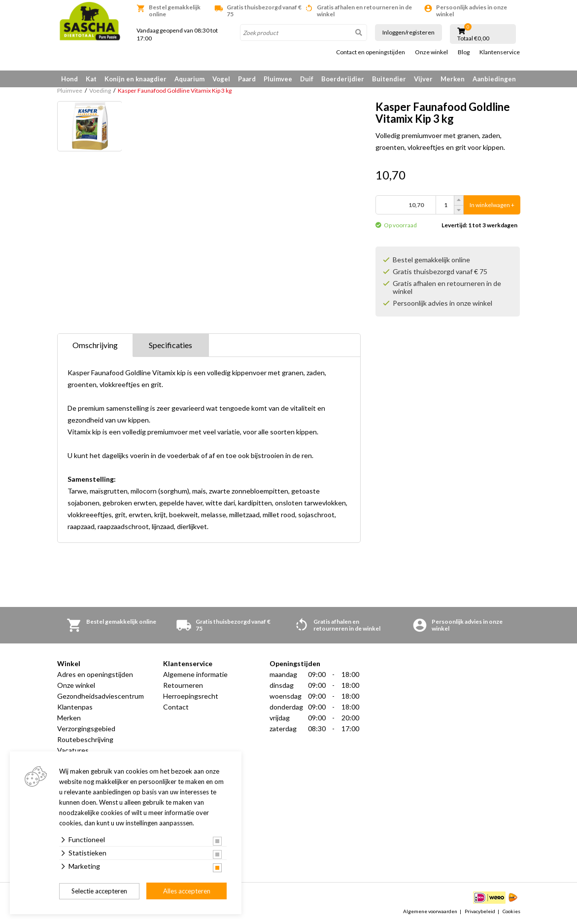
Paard (247, 79)
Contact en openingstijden (371, 52)
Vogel (221, 79)
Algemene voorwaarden (430, 911)
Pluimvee (278, 79)
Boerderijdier (343, 79)
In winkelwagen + (492, 205)
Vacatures (73, 750)
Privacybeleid (480, 911)
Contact (176, 707)
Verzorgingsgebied (86, 729)
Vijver (423, 79)
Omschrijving (95, 345)
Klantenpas (75, 707)
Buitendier (389, 79)
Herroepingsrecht (191, 696)
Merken (453, 79)
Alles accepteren (187, 891)
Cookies (511, 911)
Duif (307, 79)
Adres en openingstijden (95, 674)
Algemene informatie (195, 674)
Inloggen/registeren (408, 32)
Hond (69, 79)
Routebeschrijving (85, 739)
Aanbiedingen (494, 79)
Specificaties (170, 345)
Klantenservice (500, 52)
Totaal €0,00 (473, 38)
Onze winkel (431, 52)
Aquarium (189, 79)
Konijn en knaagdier (136, 79)
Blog (464, 52)
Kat (91, 79)
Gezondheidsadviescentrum (101, 696)
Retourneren (183, 685)
